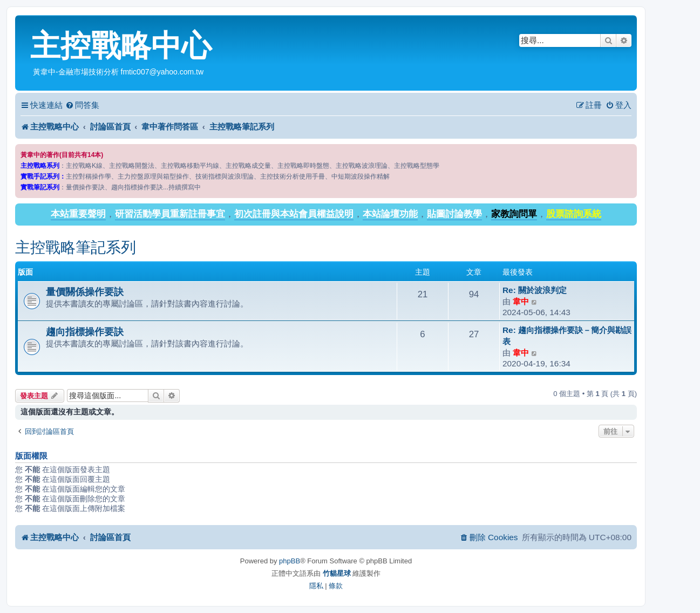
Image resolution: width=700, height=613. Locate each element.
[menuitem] (82, 105)
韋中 (521, 301)
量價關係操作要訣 (85, 292)
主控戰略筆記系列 (76, 247)
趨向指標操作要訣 (85, 332)
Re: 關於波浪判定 (535, 290)
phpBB (290, 561)
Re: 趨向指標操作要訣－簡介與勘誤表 (567, 336)
